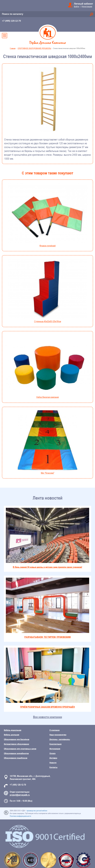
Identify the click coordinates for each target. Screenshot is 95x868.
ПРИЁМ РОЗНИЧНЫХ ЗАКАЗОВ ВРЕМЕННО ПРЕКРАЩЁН (47, 678)
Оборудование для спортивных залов (20, 749)
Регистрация (87, 6)
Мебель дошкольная (13, 730)
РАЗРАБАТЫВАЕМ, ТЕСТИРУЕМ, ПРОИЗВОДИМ (47, 608)
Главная (13, 48)
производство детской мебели (37, 811)
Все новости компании (48, 717)
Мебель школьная (12, 735)
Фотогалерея (55, 749)
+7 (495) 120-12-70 (11, 21)
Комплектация (55, 744)
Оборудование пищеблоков (16, 758)
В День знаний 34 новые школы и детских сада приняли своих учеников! (47, 538)
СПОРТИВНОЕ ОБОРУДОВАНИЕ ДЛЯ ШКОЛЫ (34, 48)
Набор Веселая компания (47, 367)
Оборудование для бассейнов (17, 739)
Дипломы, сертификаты (60, 739)
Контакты (53, 767)
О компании (55, 730)
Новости (53, 763)
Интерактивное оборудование (16, 744)
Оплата (52, 753)
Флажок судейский (47, 215)
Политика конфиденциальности (20, 816)
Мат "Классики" (47, 442)
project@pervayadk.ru (20, 795)
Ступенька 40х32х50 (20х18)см (47, 291)
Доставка (53, 758)
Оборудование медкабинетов (16, 753)
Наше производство (58, 735)
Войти (77, 6)
